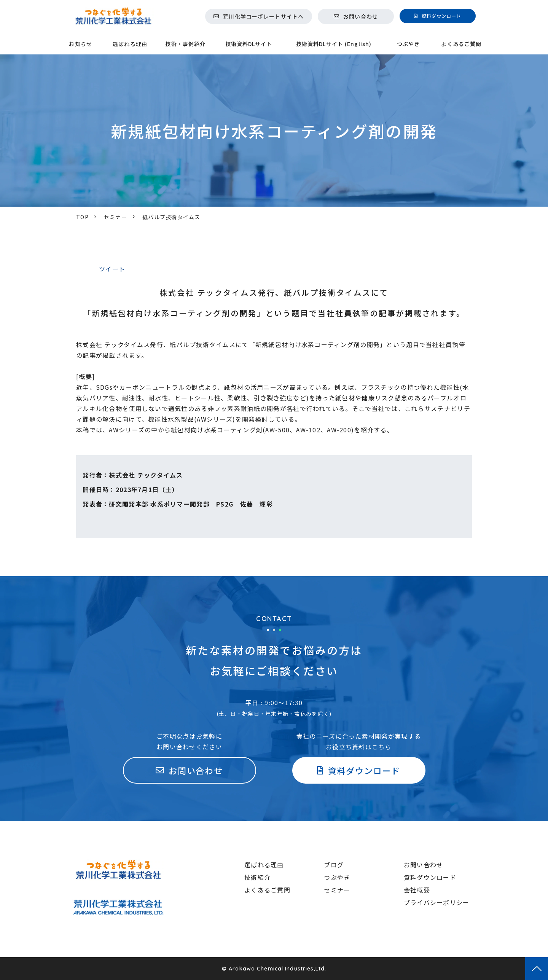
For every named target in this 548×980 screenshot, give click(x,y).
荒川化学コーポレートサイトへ (263, 16)
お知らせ (80, 44)
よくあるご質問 (461, 44)
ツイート (112, 269)
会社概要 (417, 890)
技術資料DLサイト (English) (334, 44)
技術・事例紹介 (185, 44)
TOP (82, 217)
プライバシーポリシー (437, 902)
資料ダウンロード (441, 16)
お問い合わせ (361, 16)
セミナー (115, 217)
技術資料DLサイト (249, 44)
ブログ (334, 865)
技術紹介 (257, 877)
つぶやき (408, 44)
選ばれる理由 (130, 44)
